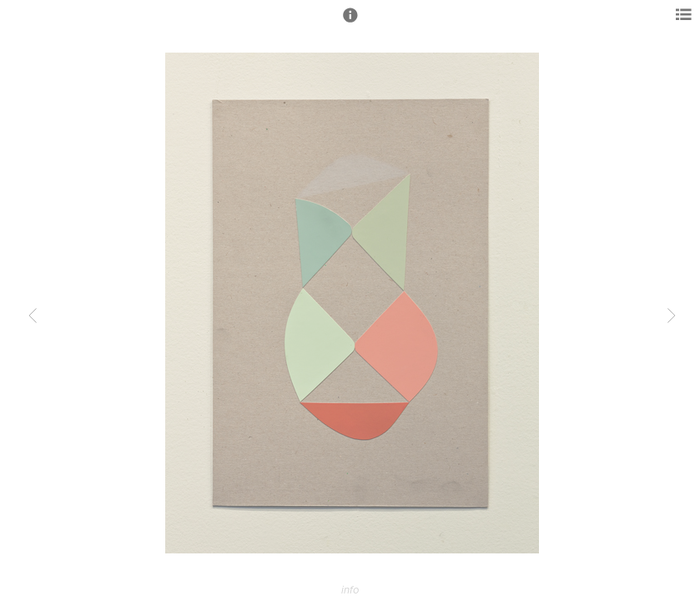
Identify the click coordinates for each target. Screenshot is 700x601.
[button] (350, 23)
